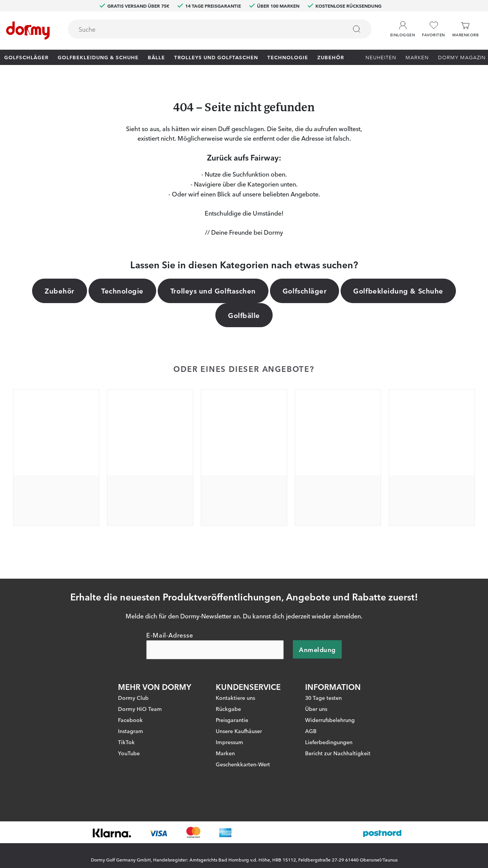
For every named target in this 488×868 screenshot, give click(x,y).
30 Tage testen (323, 691)
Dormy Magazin (462, 57)
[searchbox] (202, 29)
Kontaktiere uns (235, 691)
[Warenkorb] (465, 29)
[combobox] (220, 29)
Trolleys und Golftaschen (216, 57)
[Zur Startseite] (28, 31)
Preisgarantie (232, 713)
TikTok (126, 735)
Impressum (229, 735)
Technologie (288, 57)
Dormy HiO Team (140, 702)
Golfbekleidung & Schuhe (98, 57)
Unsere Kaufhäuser (239, 724)
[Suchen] (357, 29)
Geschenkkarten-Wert (243, 758)
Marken (417, 57)
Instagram (131, 724)
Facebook (130, 713)
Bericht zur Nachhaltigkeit (338, 746)
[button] (403, 26)
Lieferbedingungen (329, 735)
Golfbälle (244, 315)
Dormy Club (133, 691)
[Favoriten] (433, 29)
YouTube (129, 746)
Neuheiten (381, 57)
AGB (311, 724)
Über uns (316, 702)
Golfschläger (26, 57)
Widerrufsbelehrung (330, 713)
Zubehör (331, 57)
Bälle (156, 57)
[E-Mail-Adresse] (215, 643)
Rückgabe (228, 702)
